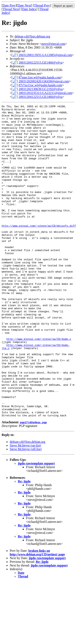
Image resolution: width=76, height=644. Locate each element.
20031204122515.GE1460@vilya (41, 63)
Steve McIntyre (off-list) (26, 512)
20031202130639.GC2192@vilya (41, 89)
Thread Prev (42, 5)
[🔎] (15, 55)
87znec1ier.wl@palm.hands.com (40, 77)
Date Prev (9, 5)
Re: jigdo (24, 544)
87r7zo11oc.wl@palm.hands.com (40, 85)
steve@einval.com (53, 44)
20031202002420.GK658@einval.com (44, 81)
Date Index (29, 9)
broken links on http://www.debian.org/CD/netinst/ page (37, 615)
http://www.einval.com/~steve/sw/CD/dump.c (39, 386)
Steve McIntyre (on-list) (25, 508)
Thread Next (11, 9)
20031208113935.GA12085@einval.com (45, 55)
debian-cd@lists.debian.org (32, 36)
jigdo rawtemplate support (36, 526)
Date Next (24, 5)
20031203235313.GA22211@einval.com (45, 93)
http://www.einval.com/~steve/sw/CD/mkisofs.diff (39, 250)
